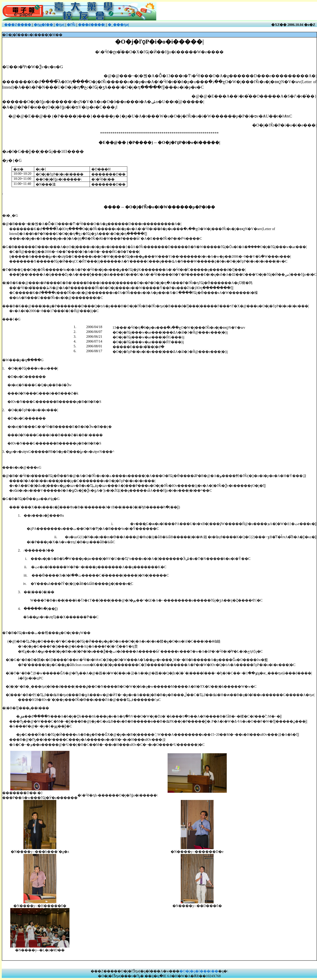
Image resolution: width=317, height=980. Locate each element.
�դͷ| (60, 25)
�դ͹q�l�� (43, 25)
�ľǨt (71, 25)
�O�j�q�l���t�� (199, 971)
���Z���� (18, 25)
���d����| (92, 25)
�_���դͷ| (118, 25)
